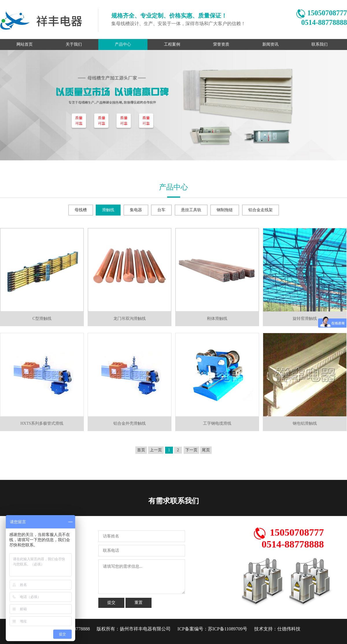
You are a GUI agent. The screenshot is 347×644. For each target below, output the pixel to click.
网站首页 (25, 44)
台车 (161, 210)
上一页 (156, 450)
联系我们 (320, 44)
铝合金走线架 (261, 210)
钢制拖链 (225, 210)
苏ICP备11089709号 (228, 629)
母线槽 (81, 210)
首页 (141, 450)
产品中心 (123, 44)
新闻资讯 (270, 44)
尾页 (206, 450)
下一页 (191, 450)
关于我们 (74, 44)
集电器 (136, 210)
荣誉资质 (221, 44)
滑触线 (108, 210)
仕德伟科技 (289, 629)
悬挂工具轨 (191, 210)
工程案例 (172, 44)
